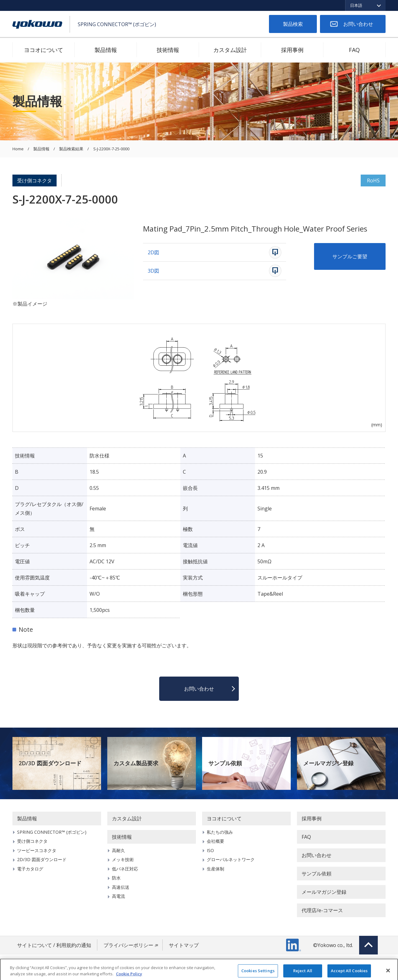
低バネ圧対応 (125, 869)
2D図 (153, 252)
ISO (210, 850)
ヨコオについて (44, 50)
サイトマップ (184, 945)
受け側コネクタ (35, 181)
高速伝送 (121, 887)
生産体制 (215, 869)
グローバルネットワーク (231, 859)
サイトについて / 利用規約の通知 (54, 945)
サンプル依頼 (225, 763)
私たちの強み (220, 832)
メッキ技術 (123, 859)
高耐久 (118, 850)
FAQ (354, 50)
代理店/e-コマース (322, 910)
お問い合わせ (358, 24)
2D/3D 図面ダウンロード (50, 763)
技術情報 (168, 50)
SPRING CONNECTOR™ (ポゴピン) (52, 832)
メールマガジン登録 (328, 763)
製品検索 (293, 24)
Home (18, 149)
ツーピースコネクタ (37, 850)
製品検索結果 (71, 149)
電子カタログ (30, 869)
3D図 (153, 271)
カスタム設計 (230, 50)
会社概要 (215, 841)
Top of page (368, 945)
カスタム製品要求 (136, 763)
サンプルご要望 (350, 256)
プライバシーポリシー (128, 945)
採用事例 (292, 50)
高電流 (118, 896)
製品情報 (106, 50)
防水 (116, 878)
